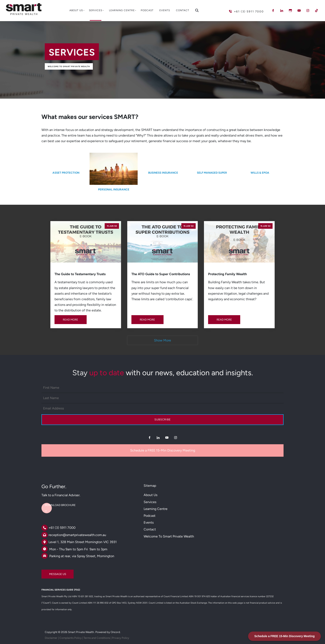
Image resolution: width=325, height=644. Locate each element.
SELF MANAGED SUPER (212, 173)
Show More (162, 340)
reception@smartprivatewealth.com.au (77, 535)
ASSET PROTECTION (66, 173)
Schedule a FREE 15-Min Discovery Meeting (163, 450)
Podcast (147, 10)
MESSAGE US (50, 572)
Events (165, 10)
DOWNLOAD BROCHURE (57, 503)
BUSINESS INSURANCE (163, 173)
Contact (183, 10)
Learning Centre (122, 10)
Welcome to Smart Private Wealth (69, 66)
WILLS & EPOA (260, 173)
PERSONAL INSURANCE (114, 189)
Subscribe (163, 419)
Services (96, 10)
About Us (76, 10)
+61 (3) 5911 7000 (62, 528)
